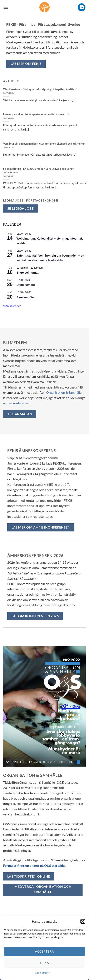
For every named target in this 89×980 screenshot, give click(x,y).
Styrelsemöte (26, 285)
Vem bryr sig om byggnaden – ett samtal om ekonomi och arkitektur (44, 144)
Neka (45, 963)
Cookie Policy (42, 973)
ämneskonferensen (17, 403)
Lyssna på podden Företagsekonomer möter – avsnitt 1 (36, 114)
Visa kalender (12, 306)
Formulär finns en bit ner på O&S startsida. (34, 865)
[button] (83, 921)
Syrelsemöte (25, 297)
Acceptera (44, 951)
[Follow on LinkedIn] (82, 7)
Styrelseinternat (28, 273)
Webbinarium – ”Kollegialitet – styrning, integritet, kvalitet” (40, 89)
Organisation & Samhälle (64, 392)
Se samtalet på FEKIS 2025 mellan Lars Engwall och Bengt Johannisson (38, 170)
